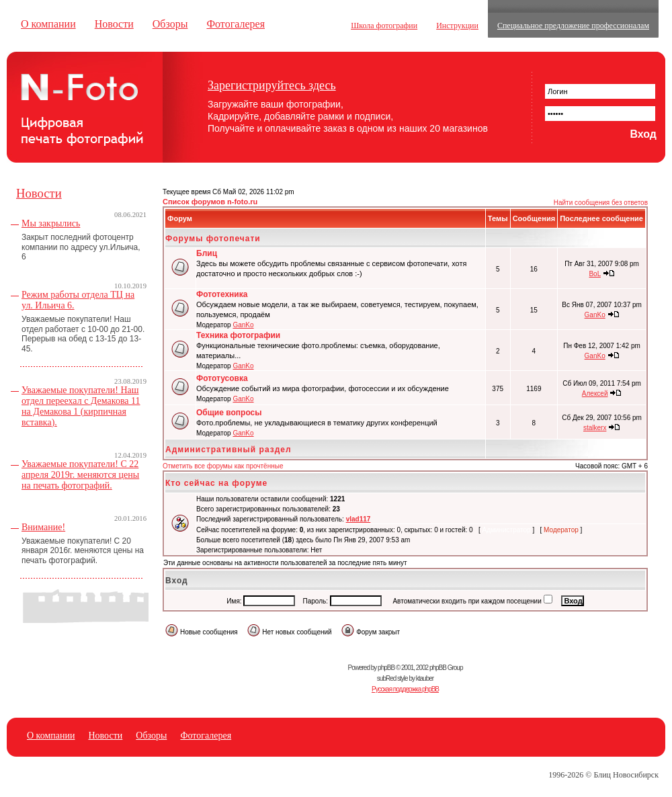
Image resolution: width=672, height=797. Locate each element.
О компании (48, 24)
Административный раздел (228, 450)
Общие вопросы (229, 413)
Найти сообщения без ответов (601, 203)
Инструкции (457, 26)
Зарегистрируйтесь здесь (272, 85)
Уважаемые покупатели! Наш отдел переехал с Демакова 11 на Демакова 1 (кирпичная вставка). (81, 406)
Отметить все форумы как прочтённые (223, 466)
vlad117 (359, 519)
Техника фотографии (238, 335)
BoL (594, 274)
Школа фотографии (384, 26)
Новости (114, 24)
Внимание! (43, 527)
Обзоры (170, 24)
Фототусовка (222, 378)
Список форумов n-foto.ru (210, 202)
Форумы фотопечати (213, 239)
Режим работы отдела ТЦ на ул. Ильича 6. (78, 300)
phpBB (386, 668)
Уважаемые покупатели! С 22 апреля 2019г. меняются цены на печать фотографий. (80, 475)
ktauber (425, 678)
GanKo (243, 325)
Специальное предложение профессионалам (573, 26)
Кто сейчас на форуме (216, 483)
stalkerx (595, 428)
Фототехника (222, 294)
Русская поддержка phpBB (405, 689)
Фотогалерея (236, 24)
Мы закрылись (51, 223)
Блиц (207, 253)
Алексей (595, 393)
